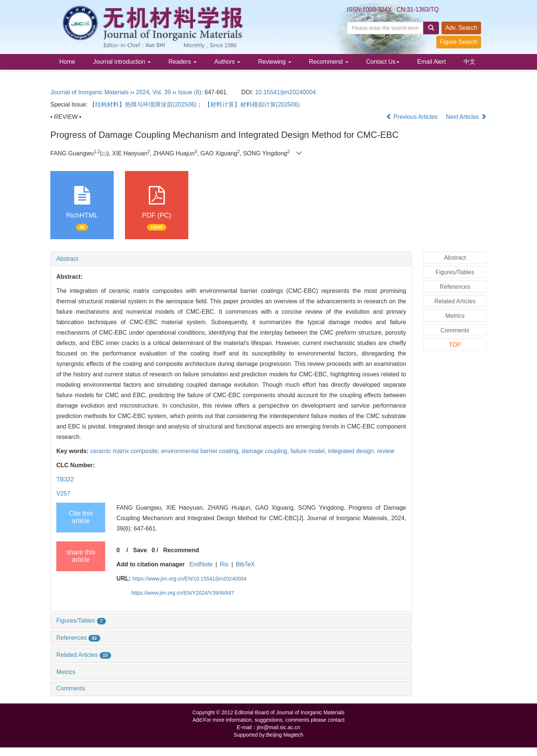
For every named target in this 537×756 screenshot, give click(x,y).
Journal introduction (122, 62)
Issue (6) (189, 92)
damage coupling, (266, 451)
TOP (455, 345)
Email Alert (431, 62)
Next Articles (466, 117)
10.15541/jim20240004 (285, 92)
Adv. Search (461, 28)
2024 (142, 92)
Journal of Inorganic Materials (89, 92)
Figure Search (459, 42)
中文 (470, 62)
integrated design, (352, 451)
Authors (227, 62)
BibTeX (245, 564)
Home (67, 62)
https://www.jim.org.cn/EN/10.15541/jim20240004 (189, 579)
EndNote (201, 564)
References (78, 638)
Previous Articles (413, 117)
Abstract (67, 259)
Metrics (66, 672)
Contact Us (383, 62)
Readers (183, 62)
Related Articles (84, 655)
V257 (63, 494)
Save (140, 550)
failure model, (309, 451)
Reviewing (274, 62)
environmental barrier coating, (201, 451)
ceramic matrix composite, (126, 451)
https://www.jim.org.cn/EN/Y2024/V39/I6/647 (183, 593)
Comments (71, 688)
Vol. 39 (162, 92)
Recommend (329, 62)
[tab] (231, 259)
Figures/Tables (81, 621)
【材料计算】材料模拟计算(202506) (252, 105)
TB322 (65, 479)
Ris (224, 564)
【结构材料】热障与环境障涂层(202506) (143, 105)
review (386, 451)
